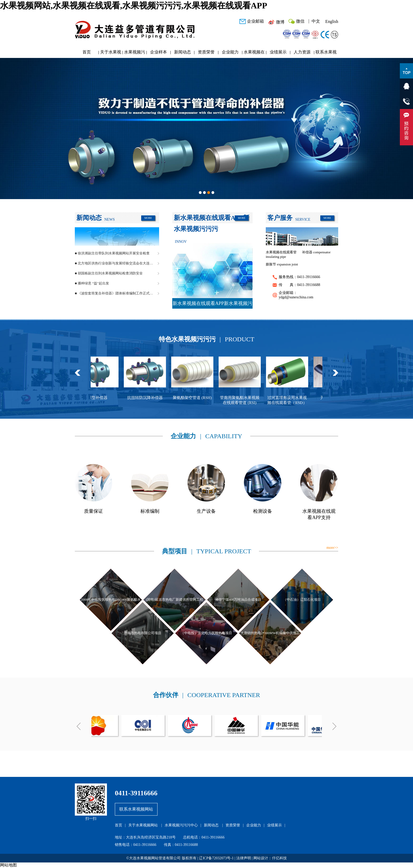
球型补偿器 (101, 398)
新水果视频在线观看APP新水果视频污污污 (212, 305)
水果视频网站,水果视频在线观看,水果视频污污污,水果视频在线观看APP (134, 6)
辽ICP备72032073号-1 (216, 858)
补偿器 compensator (316, 252)
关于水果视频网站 (111, 53)
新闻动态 (183, 52)
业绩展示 (278, 52)
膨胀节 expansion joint (282, 264)
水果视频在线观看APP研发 (254, 53)
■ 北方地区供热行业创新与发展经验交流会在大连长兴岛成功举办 (117, 263)
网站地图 (8, 865)
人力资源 (302, 52)
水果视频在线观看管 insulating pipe (281, 254)
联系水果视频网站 (326, 53)
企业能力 (230, 52)
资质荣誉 (206, 52)
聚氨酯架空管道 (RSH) (196, 398)
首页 (87, 52)
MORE (148, 218)
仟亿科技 (279, 858)
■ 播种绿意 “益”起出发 (92, 283)
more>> (332, 548)
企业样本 (159, 52)
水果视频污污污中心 (135, 53)
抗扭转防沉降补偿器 (148, 398)
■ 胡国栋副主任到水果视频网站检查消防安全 (109, 273)
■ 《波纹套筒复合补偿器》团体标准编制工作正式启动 (116, 293)
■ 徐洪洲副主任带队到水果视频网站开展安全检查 (112, 253)
